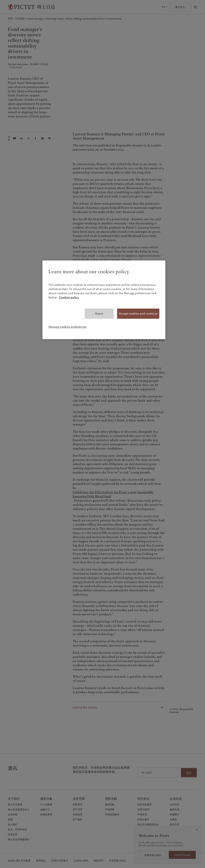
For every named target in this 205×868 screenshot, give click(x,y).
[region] (104, 300)
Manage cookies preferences (68, 327)
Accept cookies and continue (138, 314)
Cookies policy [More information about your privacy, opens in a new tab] (69, 297)
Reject (99, 314)
